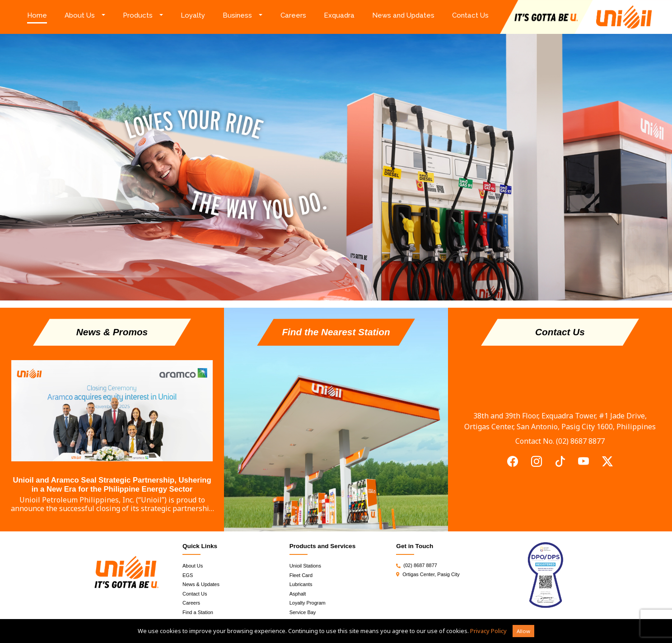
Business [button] (237, 15)
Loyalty (193, 15)
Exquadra (339, 15)
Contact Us (470, 15)
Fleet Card (301, 575)
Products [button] (138, 15)
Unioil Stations (305, 566)
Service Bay (303, 612)
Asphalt (298, 594)
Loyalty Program (308, 603)
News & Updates (201, 584)
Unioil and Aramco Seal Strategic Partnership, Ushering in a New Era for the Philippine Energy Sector (112, 485)
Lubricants (301, 584)
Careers (293, 15)
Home (42, 15)
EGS (188, 575)
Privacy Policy (488, 631)
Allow (523, 631)
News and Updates (403, 15)
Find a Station (198, 612)
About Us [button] (80, 15)
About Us (193, 566)
